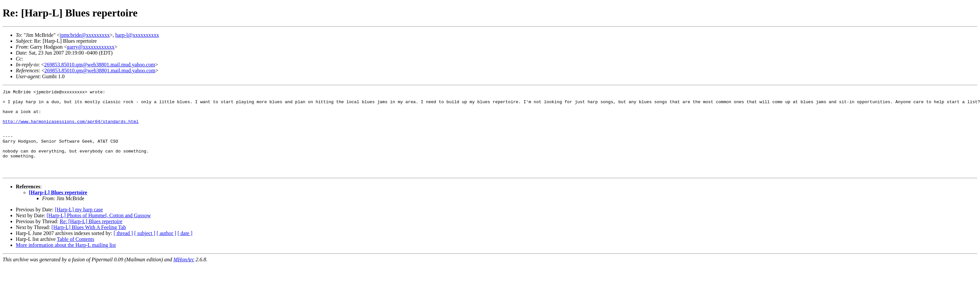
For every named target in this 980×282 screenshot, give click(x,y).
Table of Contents (76, 256)
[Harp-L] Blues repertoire (58, 209)
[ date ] (185, 250)
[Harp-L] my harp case (79, 226)
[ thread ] (123, 250)
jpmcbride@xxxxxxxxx (85, 35)
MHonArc (184, 276)
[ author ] (166, 250)
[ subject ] (145, 250)
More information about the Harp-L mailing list (66, 262)
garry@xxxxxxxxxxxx (91, 47)
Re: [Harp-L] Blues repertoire (91, 238)
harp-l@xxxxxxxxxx (137, 35)
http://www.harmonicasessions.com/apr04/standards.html (71, 128)
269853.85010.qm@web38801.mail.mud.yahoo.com (99, 65)
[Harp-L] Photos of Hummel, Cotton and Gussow (99, 232)
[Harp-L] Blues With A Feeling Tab (89, 244)
